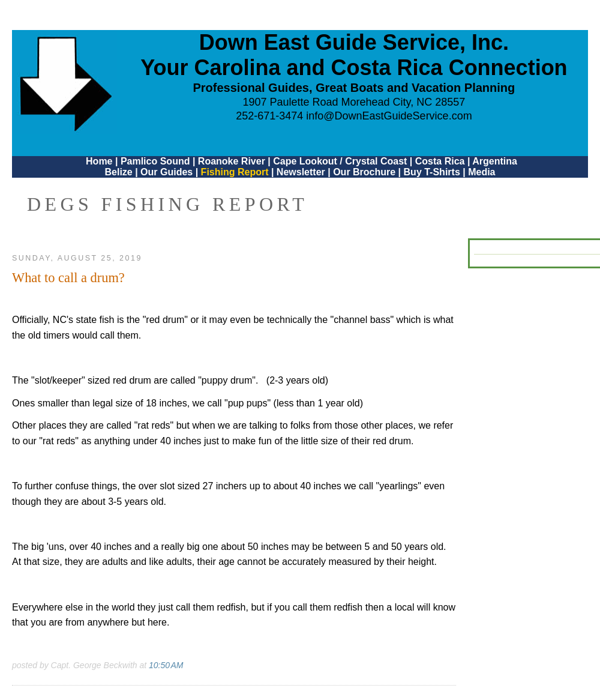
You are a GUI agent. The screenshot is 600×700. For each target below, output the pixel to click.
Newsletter (301, 172)
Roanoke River (232, 161)
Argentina (495, 161)
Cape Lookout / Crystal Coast (340, 161)
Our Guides (166, 172)
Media (481, 172)
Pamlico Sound (155, 161)
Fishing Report (236, 172)
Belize (118, 172)
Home (99, 161)
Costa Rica (440, 161)
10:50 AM (166, 665)
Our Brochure (364, 172)
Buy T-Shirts (432, 172)
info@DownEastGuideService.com (389, 116)
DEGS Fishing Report (167, 204)
